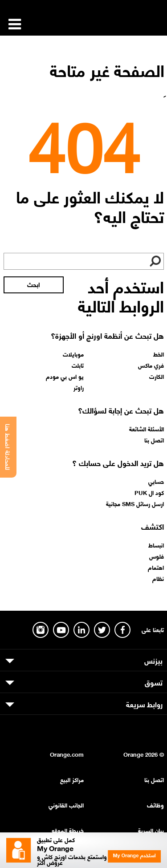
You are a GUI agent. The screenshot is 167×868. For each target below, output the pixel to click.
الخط (159, 354)
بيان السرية (151, 830)
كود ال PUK (149, 492)
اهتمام (156, 567)
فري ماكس (151, 365)
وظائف (155, 805)
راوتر (79, 387)
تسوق (154, 682)
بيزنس (153, 660)
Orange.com (67, 754)
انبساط (156, 545)
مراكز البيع (72, 779)
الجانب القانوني (66, 805)
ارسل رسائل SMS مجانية (135, 503)
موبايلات (73, 354)
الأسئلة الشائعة (147, 429)
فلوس (157, 556)
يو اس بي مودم (65, 376)
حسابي (156, 481)
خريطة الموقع (67, 830)
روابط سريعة (144, 704)
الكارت (157, 376)
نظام (158, 578)
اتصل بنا (154, 440)
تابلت (78, 365)
